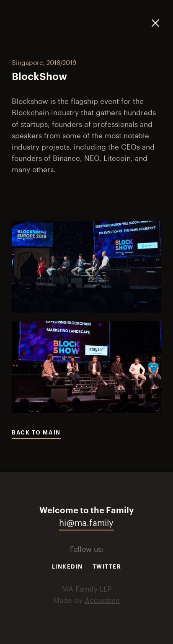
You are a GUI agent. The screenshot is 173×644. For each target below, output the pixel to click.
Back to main (36, 433)
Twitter (107, 567)
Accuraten (102, 601)
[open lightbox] (86, 267)
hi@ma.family (86, 523)
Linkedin (67, 567)
